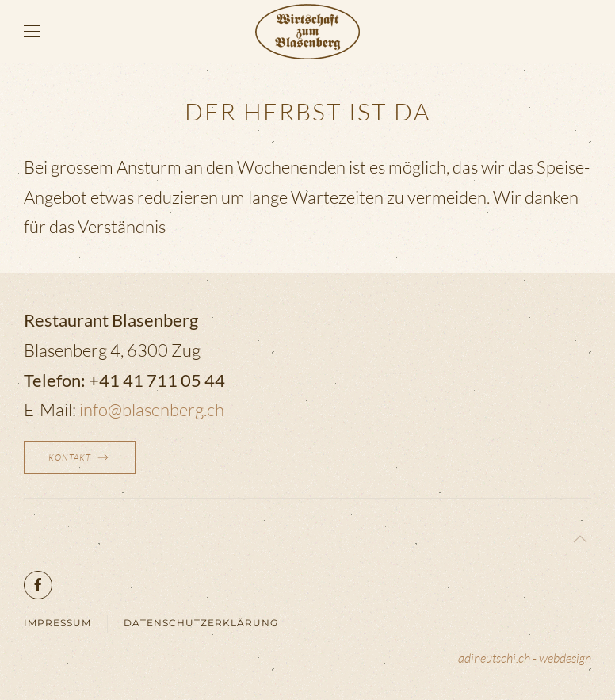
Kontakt (80, 457)
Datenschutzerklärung (201, 623)
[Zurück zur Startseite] (307, 32)
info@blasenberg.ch (152, 409)
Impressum (57, 623)
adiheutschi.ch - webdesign (525, 658)
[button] (32, 32)
